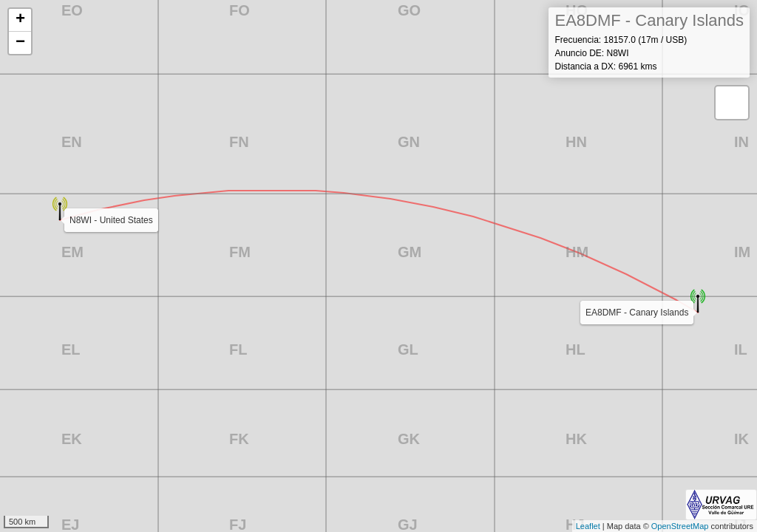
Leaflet (588, 526)
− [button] (20, 43)
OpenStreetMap (680, 526)
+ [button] (20, 20)
